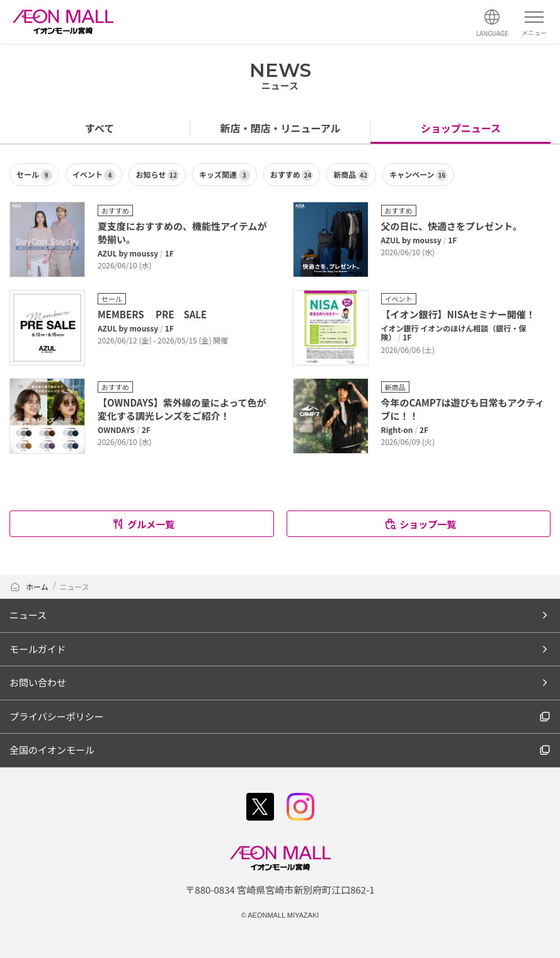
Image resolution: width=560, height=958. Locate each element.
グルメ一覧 (143, 524)
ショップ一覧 (420, 524)
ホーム (29, 586)
